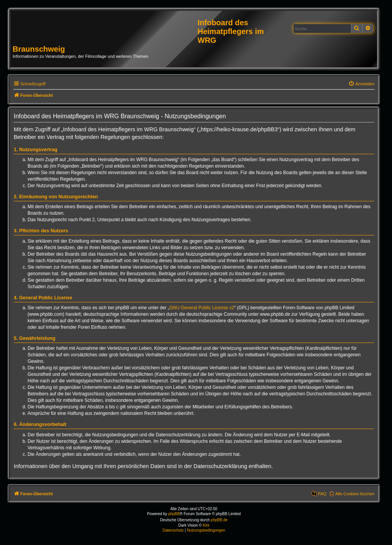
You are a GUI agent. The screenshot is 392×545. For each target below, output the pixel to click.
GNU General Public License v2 (202, 308)
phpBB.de (219, 520)
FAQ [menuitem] (322, 494)
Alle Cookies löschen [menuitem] (355, 494)
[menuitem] (361, 84)
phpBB (174, 514)
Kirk (206, 525)
